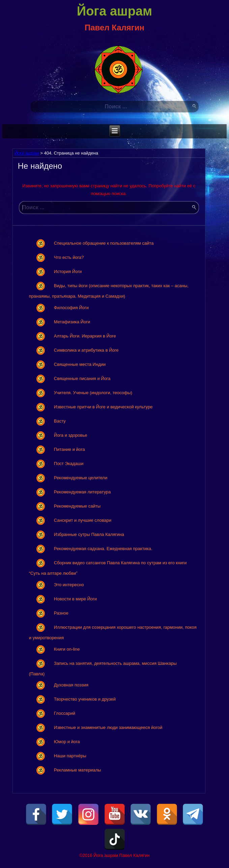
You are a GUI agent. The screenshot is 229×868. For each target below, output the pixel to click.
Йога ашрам (115, 11)
